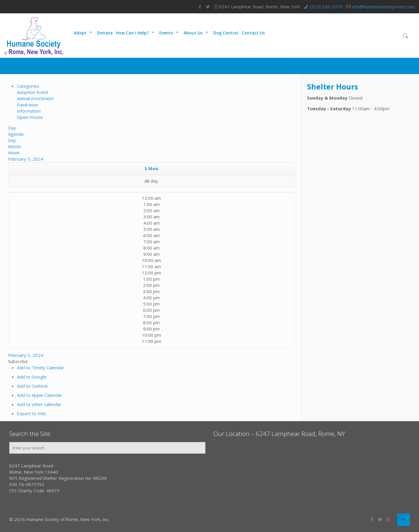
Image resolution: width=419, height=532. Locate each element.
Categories (28, 86)
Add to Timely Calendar (41, 368)
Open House (30, 117)
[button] (18, 361)
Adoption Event (33, 92)
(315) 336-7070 (326, 7)
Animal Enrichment (35, 98)
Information (29, 111)
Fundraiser (28, 105)
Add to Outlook (32, 386)
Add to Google (32, 377)
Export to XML (32, 413)
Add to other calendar (39, 404)
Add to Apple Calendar (40, 395)
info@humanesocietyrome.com (383, 7)
